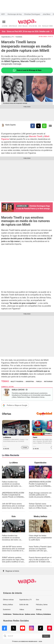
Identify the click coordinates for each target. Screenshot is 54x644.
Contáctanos (7, 614)
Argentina (30, 382)
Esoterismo (7, 610)
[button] (51, 32)
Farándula (19, 37)
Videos (22, 610)
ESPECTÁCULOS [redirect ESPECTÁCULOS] (13, 26)
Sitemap (39, 610)
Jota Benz (46, 14)
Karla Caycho (11, 125)
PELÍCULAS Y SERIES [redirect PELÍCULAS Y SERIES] (47, 26)
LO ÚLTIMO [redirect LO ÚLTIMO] (5, 26)
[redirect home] (27, 24)
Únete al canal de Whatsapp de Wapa (27, 70)
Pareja (39, 382)
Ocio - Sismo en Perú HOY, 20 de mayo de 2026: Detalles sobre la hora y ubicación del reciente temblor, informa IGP (26, 31)
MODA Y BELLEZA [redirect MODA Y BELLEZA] (23, 26)
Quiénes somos (30, 614)
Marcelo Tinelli (36, 136)
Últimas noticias (8, 600)
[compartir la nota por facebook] (33, 126)
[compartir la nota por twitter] (38, 126)
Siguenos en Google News (50, 126)
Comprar (25, 447)
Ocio (37, 600)
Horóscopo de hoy (15, 14)
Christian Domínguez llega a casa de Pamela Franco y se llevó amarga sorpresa (33, 209)
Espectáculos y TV (8, 37)
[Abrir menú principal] (4, 22)
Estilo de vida (24, 605)
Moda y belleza (8, 605)
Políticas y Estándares (44, 614)
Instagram (48, 382)
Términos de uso (18, 614)
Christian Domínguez (32, 14)
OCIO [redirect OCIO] (40, 26)
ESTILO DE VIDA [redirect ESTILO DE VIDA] (33, 26)
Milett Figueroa (17, 382)
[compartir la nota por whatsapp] (44, 126)
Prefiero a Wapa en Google (17, 405)
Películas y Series (42, 605)
